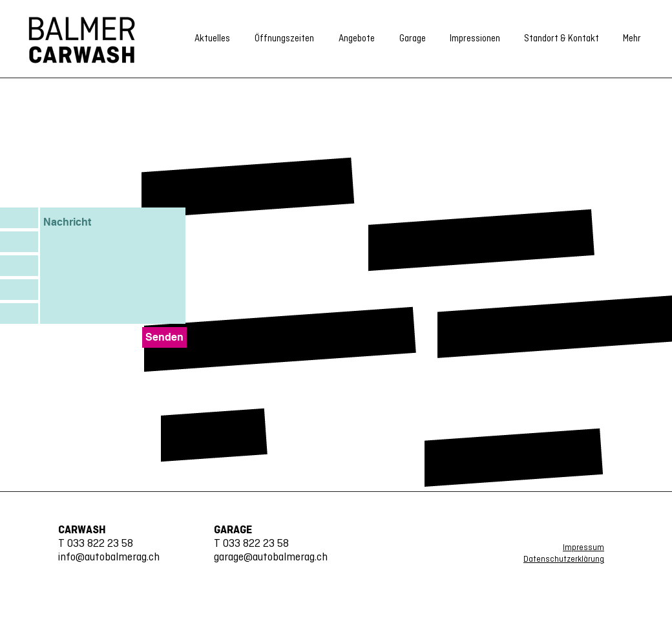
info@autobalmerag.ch (109, 558)
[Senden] (164, 337)
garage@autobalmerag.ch (271, 558)
